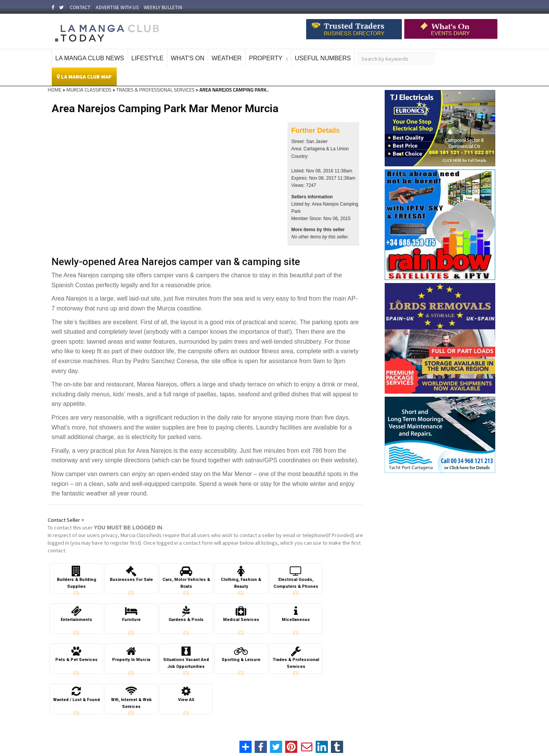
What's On (188, 58)
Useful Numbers (323, 58)
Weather (227, 58)
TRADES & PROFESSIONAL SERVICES (155, 90)
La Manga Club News (90, 58)
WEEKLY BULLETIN (163, 7)
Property (266, 58)
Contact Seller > (66, 520)
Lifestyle (148, 58)
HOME (55, 90)
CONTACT (80, 7)
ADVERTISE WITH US (117, 7)
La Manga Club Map (84, 77)
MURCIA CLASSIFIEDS (89, 90)
